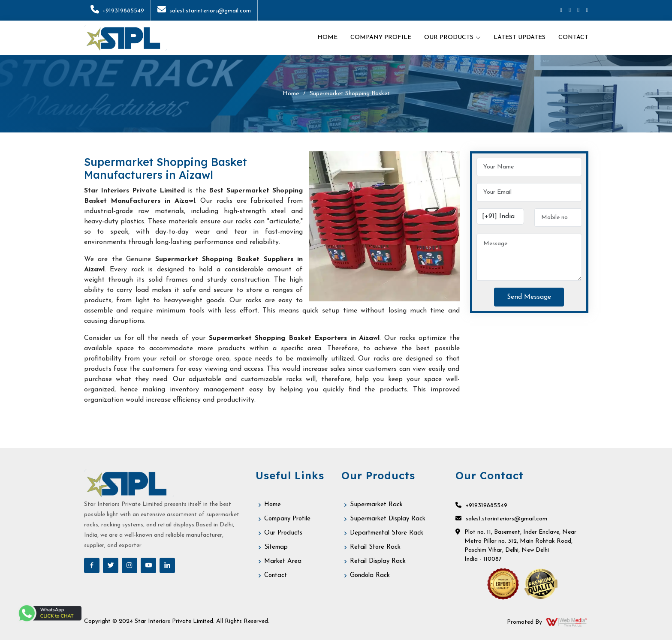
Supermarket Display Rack (388, 519)
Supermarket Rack (376, 505)
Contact (573, 38)
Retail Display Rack (378, 561)
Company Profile (381, 38)
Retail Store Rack (375, 547)
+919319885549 (117, 11)
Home (327, 38)
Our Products (283, 533)
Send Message (529, 297)
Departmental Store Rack (387, 533)
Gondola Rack (370, 575)
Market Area (283, 561)
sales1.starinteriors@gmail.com (204, 11)
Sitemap (276, 547)
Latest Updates (520, 38)
